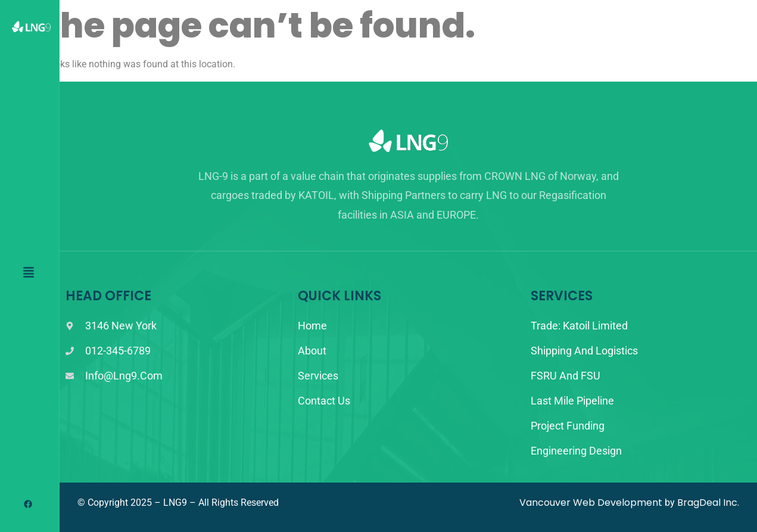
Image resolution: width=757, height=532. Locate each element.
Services (318, 376)
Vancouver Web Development (591, 503)
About (312, 351)
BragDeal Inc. (708, 503)
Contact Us (324, 401)
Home (312, 326)
